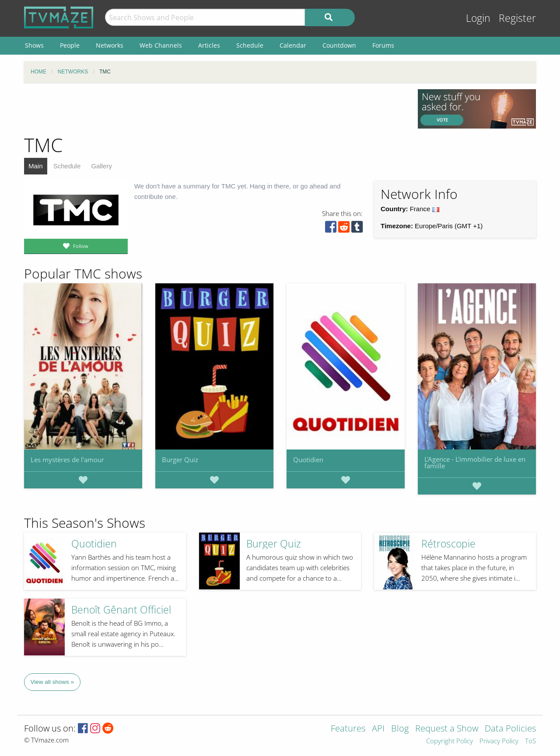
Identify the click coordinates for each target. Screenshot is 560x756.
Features (348, 729)
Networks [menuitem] (110, 45)
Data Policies (510, 729)
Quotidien (308, 460)
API (378, 729)
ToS (530, 741)
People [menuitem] (70, 45)
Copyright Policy (450, 741)
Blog (400, 729)
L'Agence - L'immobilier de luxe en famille (475, 462)
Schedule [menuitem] (250, 45)
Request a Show (447, 729)
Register (517, 18)
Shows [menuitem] (34, 45)
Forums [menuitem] (383, 45)
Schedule (67, 166)
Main (36, 166)
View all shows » (52, 682)
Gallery (101, 166)
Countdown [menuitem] (339, 45)
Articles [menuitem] (209, 45)
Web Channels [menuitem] (161, 45)
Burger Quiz (180, 460)
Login (478, 18)
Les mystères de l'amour (67, 460)
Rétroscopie (448, 544)
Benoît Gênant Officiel (121, 610)
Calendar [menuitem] (293, 45)
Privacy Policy (499, 741)
